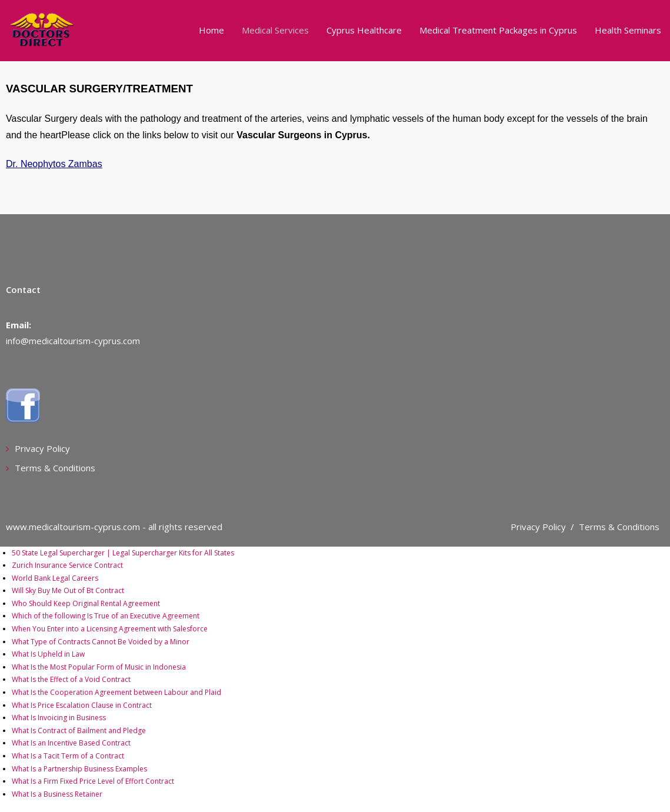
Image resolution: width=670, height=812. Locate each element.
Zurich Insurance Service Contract (67, 565)
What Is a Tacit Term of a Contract (68, 756)
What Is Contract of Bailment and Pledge (79, 731)
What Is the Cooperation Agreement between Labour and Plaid (116, 692)
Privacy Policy (42, 448)
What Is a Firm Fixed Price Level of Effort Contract (93, 781)
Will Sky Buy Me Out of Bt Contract (68, 590)
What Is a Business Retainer (57, 794)
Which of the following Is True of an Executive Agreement (106, 616)
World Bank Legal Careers (55, 578)
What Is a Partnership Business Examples (79, 769)
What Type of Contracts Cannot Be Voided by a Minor (101, 642)
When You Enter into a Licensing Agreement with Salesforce (110, 629)
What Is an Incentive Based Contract (71, 743)
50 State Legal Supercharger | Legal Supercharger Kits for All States (123, 553)
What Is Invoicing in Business (59, 718)
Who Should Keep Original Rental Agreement (86, 603)
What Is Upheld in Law (48, 654)
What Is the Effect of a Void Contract (71, 679)
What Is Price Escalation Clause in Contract (82, 705)
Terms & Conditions (55, 468)
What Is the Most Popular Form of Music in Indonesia (99, 667)
